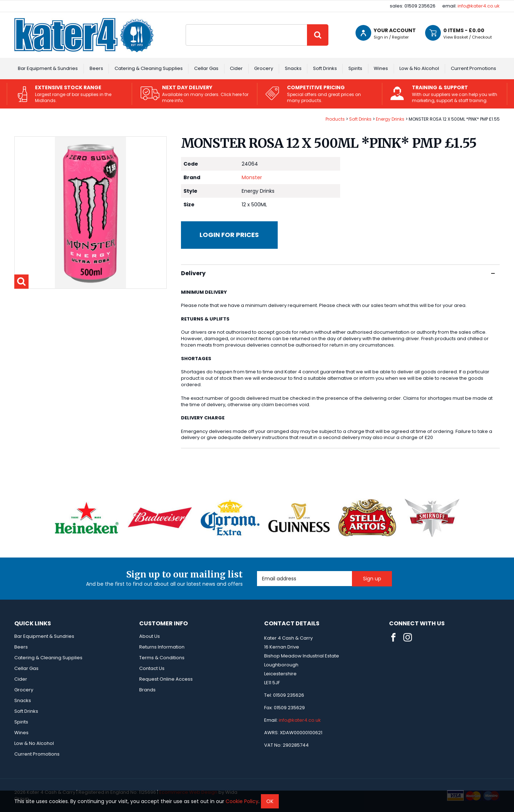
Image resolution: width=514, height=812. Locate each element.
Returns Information (162, 647)
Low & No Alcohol (419, 68)
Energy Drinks (390, 119)
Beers (96, 68)
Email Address (257, 571)
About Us (150, 636)
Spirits (355, 68)
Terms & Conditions (162, 658)
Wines (381, 68)
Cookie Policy (242, 801)
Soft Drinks (325, 68)
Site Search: (186, 24)
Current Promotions (473, 68)
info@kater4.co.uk (479, 6)
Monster (252, 177)
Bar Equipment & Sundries (48, 68)
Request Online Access (166, 679)
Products (335, 119)
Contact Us (152, 668)
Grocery (264, 68)
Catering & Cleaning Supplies (149, 68)
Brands (147, 690)
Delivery (338, 273)
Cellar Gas (206, 68)
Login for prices (229, 235)
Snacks (293, 68)
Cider (236, 68)
